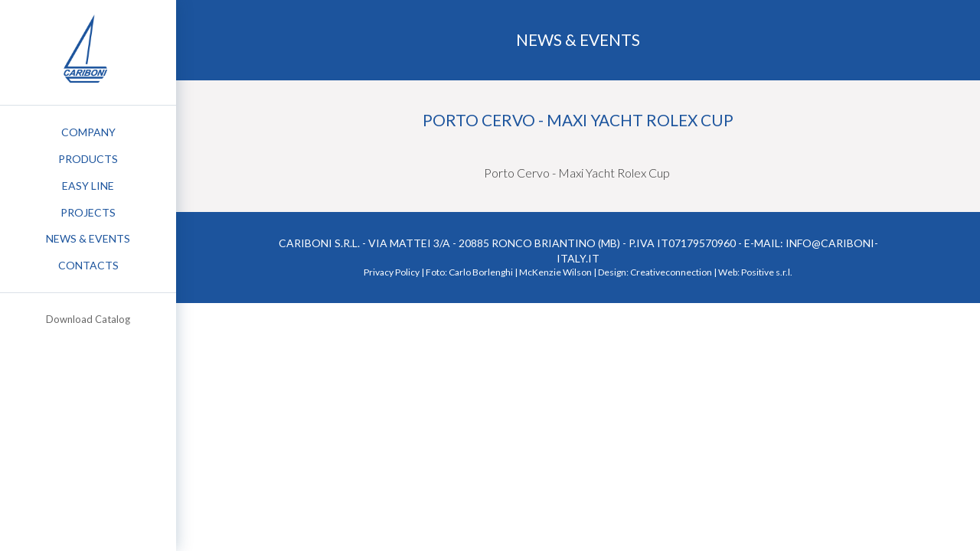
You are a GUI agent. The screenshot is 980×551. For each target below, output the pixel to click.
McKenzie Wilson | (558, 272)
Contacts (88, 265)
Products (88, 159)
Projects (88, 212)
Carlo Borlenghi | (483, 272)
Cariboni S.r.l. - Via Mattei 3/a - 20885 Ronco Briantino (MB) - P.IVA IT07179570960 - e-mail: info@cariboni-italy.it (578, 251)
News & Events (88, 238)
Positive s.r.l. (767, 272)
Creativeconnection (671, 272)
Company (88, 132)
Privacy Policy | (394, 272)
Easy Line (88, 186)
